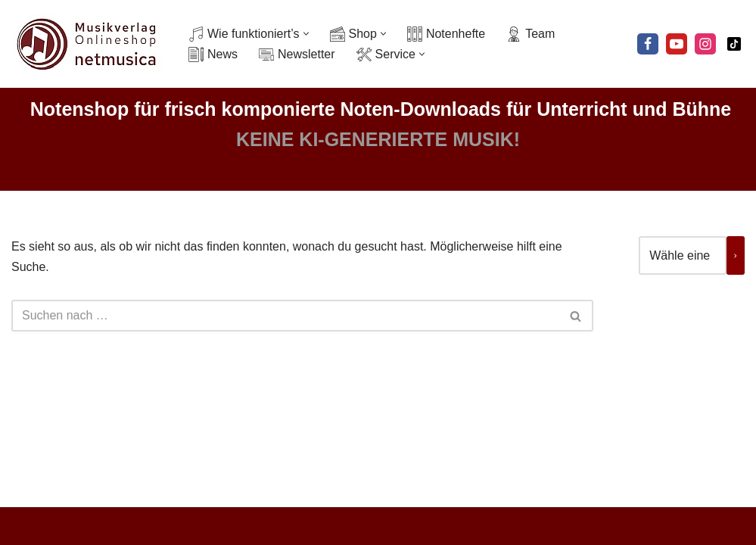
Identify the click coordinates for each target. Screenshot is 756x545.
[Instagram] (705, 44)
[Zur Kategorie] (736, 255)
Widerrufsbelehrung (439, 526)
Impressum (532, 526)
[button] (306, 34)
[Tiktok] (734, 44)
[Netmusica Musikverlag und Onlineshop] (87, 44)
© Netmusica (229, 526)
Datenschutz (308, 526)
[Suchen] (285, 316)
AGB (363, 526)
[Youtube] (677, 44)
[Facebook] (648, 44)
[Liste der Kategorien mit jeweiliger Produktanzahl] (683, 255)
